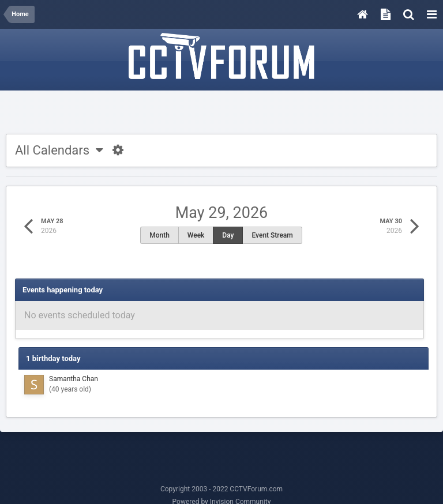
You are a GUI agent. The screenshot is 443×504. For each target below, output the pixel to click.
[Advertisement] (221, 114)
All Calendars (59, 150)
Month (159, 235)
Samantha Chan (74, 379)
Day (228, 235)
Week (196, 235)
